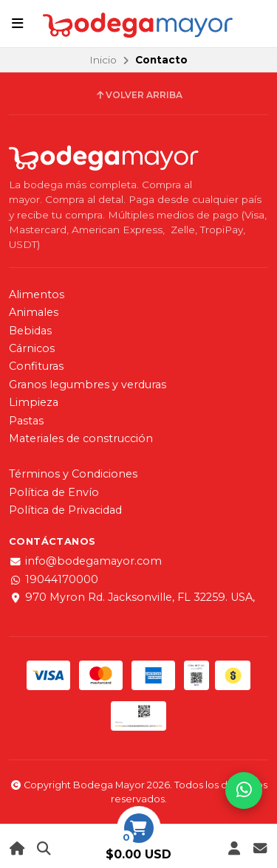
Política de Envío (54, 492)
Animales (34, 312)
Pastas (26, 421)
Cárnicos (32, 348)
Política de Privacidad (65, 510)
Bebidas (30, 331)
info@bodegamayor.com (85, 561)
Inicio (103, 60)
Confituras (36, 366)
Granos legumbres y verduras (88, 385)
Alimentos (37, 294)
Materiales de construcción (81, 438)
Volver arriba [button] (138, 95)
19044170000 (54, 579)
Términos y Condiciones (73, 474)
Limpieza (34, 402)
